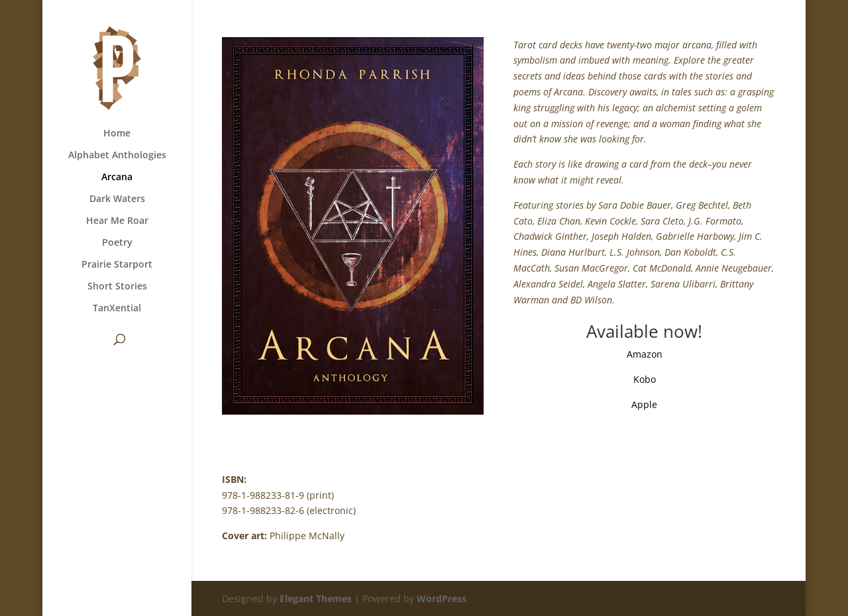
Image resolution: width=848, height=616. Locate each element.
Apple (644, 404)
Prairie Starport (117, 265)
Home (117, 134)
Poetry (117, 243)
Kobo (645, 379)
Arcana (117, 178)
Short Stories (117, 287)
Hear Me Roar (117, 221)
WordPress (442, 598)
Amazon (645, 354)
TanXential (117, 309)
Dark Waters (117, 199)
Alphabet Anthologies (117, 156)
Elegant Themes (316, 598)
